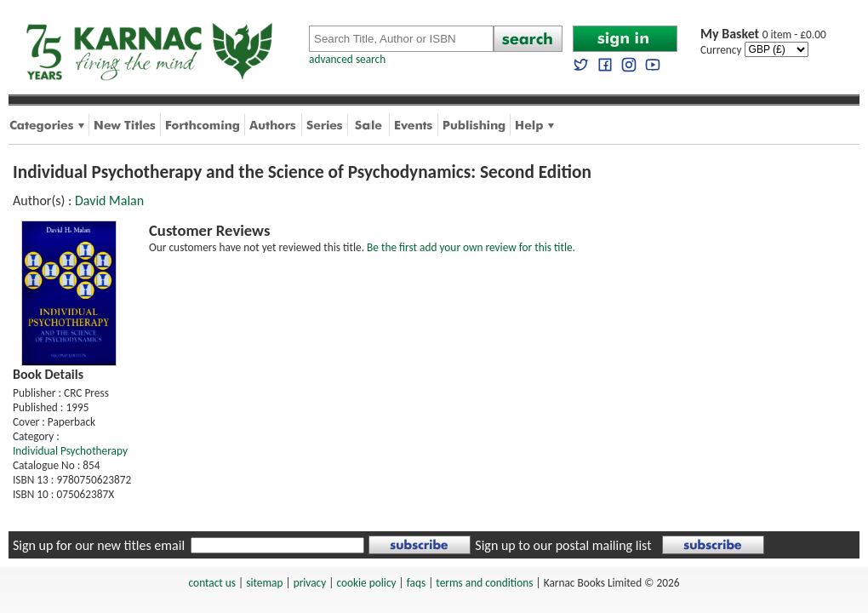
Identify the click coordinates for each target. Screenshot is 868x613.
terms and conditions (484, 583)
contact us (212, 583)
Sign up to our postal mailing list (563, 545)
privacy (310, 583)
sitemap (264, 583)
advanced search (347, 59)
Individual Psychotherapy (70, 451)
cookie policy (366, 583)
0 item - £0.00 (763, 34)
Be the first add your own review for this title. (471, 247)
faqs (416, 583)
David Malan (109, 201)
